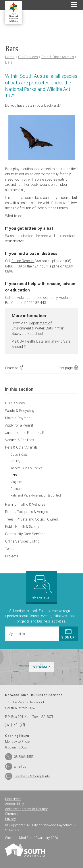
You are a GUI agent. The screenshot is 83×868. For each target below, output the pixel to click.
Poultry (15, 461)
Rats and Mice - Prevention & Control (36, 495)
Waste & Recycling (20, 411)
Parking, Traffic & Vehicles (25, 504)
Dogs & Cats (19, 455)
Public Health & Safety (22, 527)
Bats (14, 475)
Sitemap (11, 814)
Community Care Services (25, 534)
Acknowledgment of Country (26, 809)
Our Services (28, 57)
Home (10, 57)
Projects (12, 556)
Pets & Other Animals (58, 57)
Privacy (10, 819)
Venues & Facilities (20, 440)
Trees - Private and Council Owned (32, 519)
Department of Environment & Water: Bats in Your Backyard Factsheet (38, 328)
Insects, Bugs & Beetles (26, 468)
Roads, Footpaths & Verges (27, 512)
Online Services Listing (22, 541)
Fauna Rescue (23, 261)
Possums (17, 489)
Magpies (16, 482)
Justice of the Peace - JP (25, 433)
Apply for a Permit (19, 425)
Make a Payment (18, 418)
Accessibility (14, 804)
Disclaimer (13, 799)
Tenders (11, 549)
